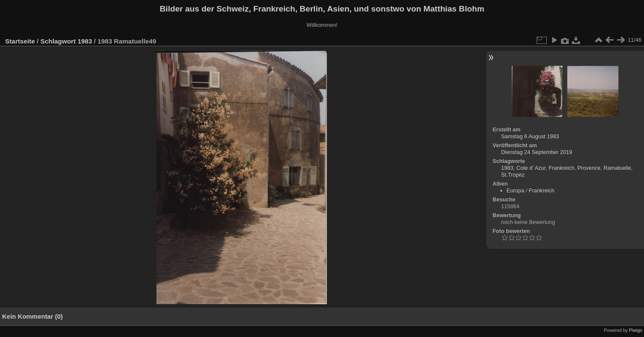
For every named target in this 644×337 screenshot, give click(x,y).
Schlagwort (58, 41)
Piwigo (636, 330)
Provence (589, 168)
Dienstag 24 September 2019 (537, 152)
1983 (85, 41)
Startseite (20, 41)
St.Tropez (513, 175)
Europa (515, 190)
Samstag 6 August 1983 (530, 136)
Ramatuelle (617, 168)
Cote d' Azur (531, 168)
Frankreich (561, 168)
